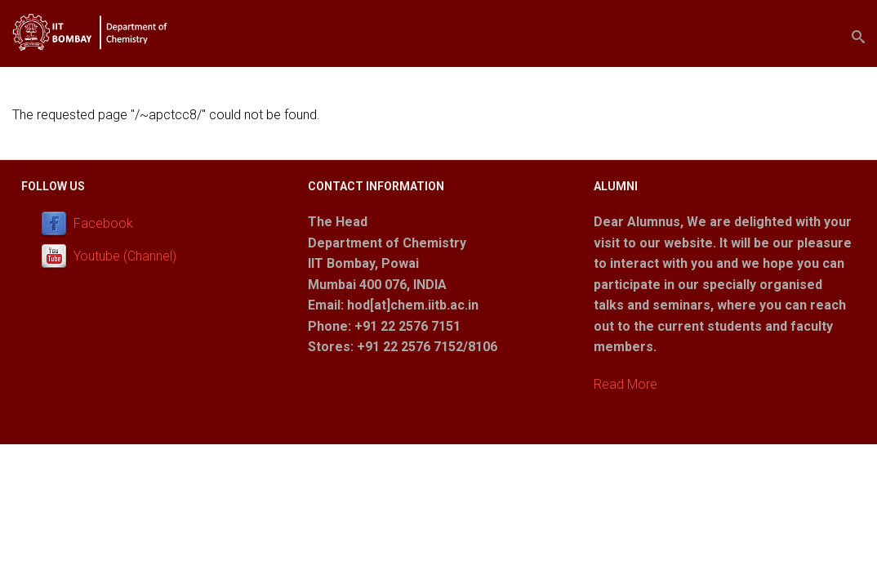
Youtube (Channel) (125, 256)
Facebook (103, 223)
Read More (625, 384)
